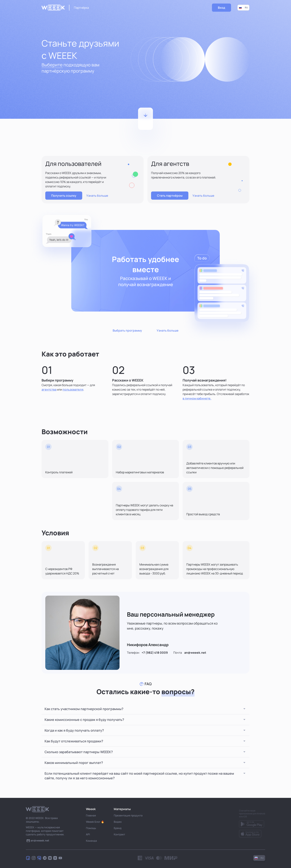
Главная (91, 815)
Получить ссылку (64, 196)
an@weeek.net (195, 653)
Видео (118, 822)
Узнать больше (97, 196)
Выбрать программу (127, 330)
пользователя (73, 389)
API (88, 834)
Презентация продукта (128, 815)
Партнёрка (81, 8)
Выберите (52, 65)
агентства (49, 389)
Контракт (119, 834)
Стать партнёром (170, 196)
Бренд (118, 828)
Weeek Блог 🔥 (95, 822)
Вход (221, 8)
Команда (91, 841)
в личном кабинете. (197, 398)
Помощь (91, 828)
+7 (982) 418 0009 (155, 653)
